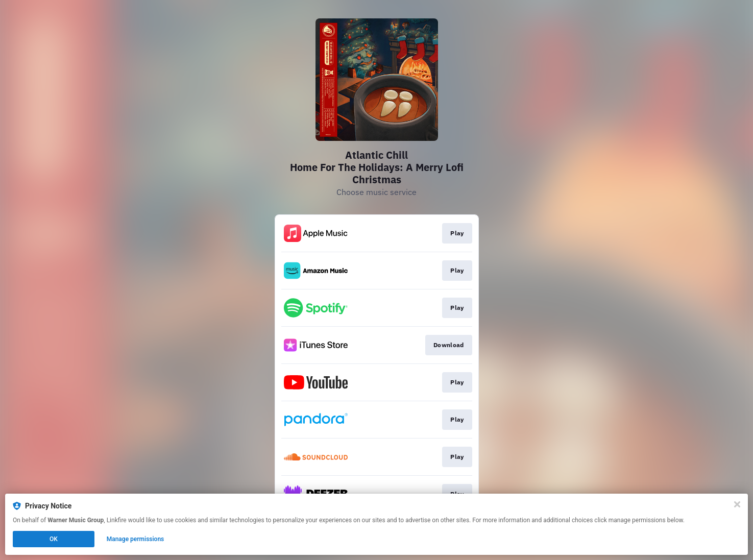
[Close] (737, 504)
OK (54, 539)
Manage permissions (136, 539)
